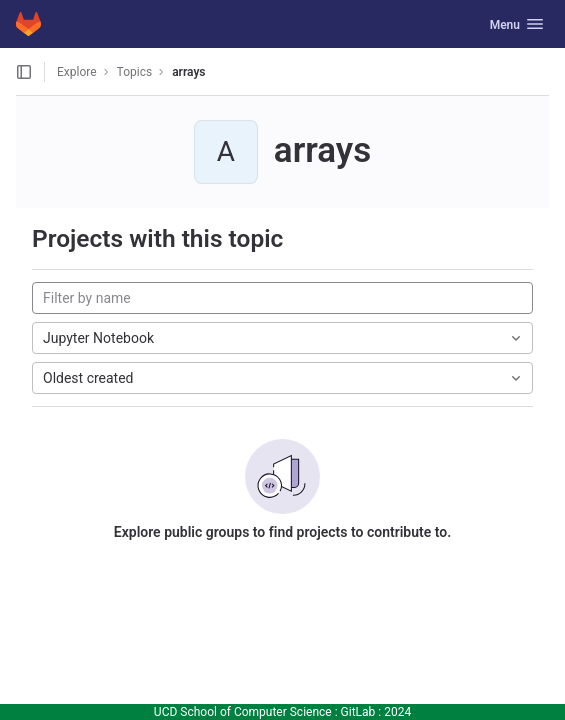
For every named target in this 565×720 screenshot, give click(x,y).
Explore (77, 72)
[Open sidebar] (24, 72)
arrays (188, 72)
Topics (135, 72)
